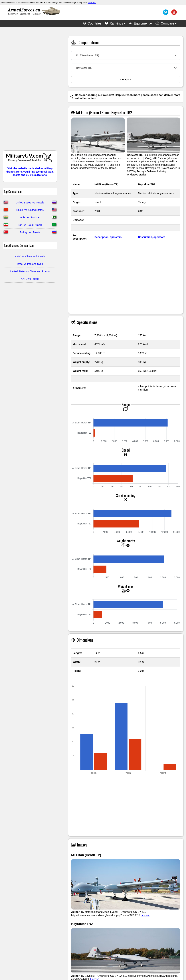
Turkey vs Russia (30, 232)
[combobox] (126, 55)
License (145, 915)
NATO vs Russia (30, 279)
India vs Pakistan (30, 217)
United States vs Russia (30, 203)
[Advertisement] (30, 90)
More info (92, 3)
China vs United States (30, 210)
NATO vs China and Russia (30, 256)
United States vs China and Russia (30, 271)
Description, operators (108, 237)
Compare (126, 79)
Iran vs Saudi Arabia (30, 225)
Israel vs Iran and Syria (30, 264)
